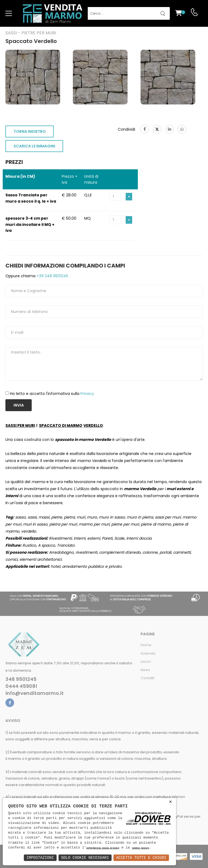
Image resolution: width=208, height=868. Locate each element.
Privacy (87, 394)
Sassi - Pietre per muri (31, 33)
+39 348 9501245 (52, 276)
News (145, 670)
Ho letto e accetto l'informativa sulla (52, 394)
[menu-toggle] (9, 14)
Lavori (146, 661)
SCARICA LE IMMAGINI (34, 146)
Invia (19, 405)
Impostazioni (40, 858)
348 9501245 (21, 679)
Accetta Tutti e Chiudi (141, 858)
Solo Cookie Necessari (85, 858)
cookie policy (140, 848)
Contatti (147, 678)
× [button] (170, 802)
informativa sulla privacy (103, 848)
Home (146, 645)
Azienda (148, 653)
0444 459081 (21, 686)
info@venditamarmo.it (35, 693)
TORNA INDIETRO (30, 131)
